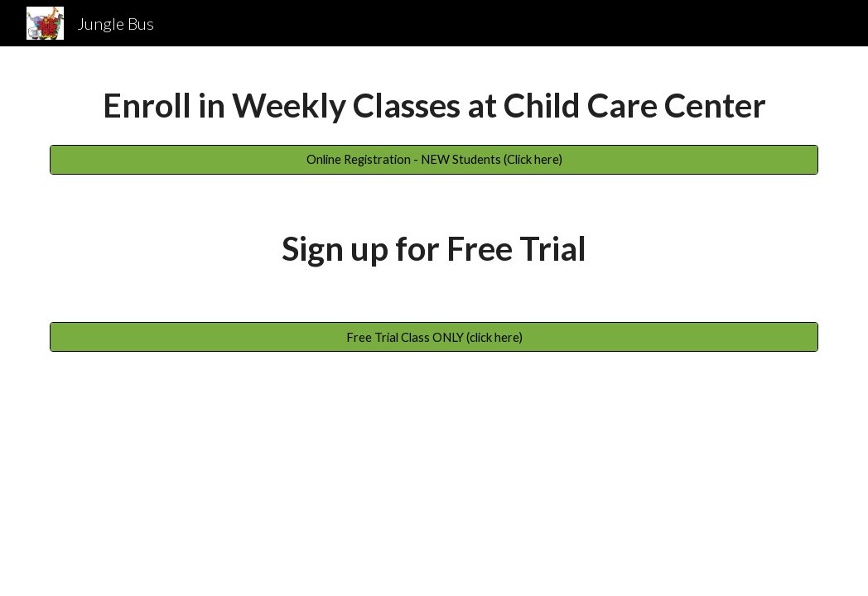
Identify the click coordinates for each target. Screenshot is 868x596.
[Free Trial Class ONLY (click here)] (434, 337)
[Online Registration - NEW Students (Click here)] (434, 160)
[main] (434, 106)
